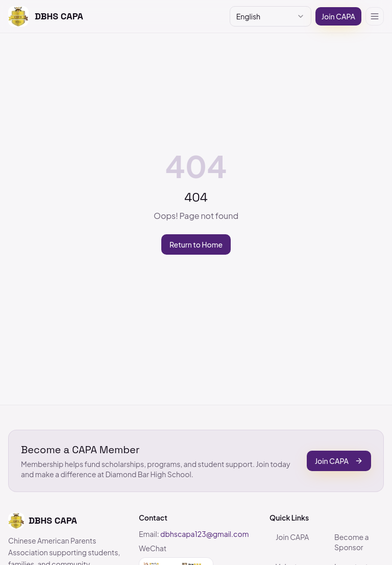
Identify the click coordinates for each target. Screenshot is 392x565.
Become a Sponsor (352, 542)
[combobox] (271, 16)
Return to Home (196, 244)
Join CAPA (338, 16)
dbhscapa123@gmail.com (204, 534)
